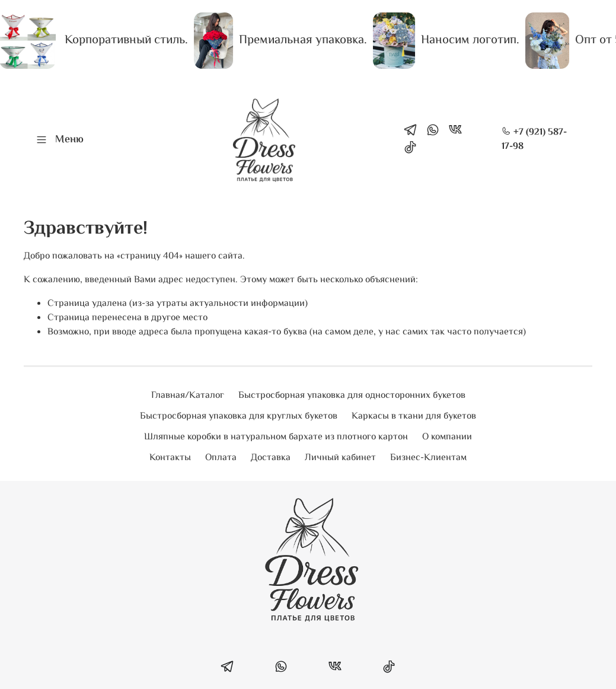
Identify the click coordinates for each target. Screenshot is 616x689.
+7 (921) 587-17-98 (534, 140)
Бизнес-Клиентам (428, 458)
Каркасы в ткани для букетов (414, 417)
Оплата (221, 458)
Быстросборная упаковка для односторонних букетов (352, 396)
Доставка (271, 458)
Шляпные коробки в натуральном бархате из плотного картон (276, 437)
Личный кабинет (340, 458)
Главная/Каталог (188, 396)
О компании (447, 437)
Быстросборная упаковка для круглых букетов (239, 417)
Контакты (170, 458)
